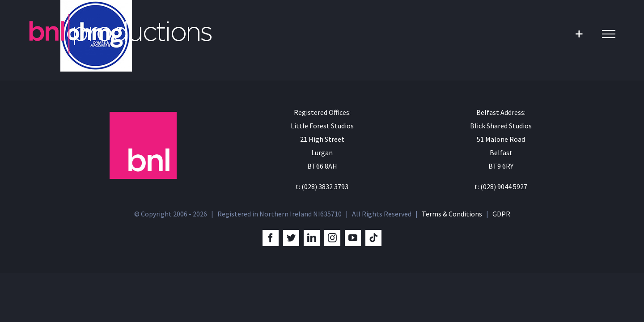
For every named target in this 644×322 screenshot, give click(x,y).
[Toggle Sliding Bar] (579, 34)
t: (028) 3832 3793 (322, 186)
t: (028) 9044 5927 (501, 186)
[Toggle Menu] (609, 34)
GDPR (501, 214)
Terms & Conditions (452, 214)
